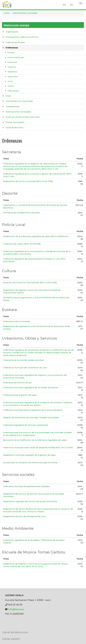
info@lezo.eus (16, 609)
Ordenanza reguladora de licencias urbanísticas (26, 425)
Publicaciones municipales (18, 112)
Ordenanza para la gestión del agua (20, 395)
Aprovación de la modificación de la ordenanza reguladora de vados (35, 440)
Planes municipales (15, 122)
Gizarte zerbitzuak (16, 57)
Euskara (11, 53)
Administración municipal (25, 13)
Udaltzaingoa (13, 91)
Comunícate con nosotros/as (19, 101)
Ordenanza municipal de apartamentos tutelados (26, 486)
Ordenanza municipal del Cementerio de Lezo (25, 368)
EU (65, 5)
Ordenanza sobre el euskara (16, 321)
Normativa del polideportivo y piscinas (21, 213)
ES (71, 5)
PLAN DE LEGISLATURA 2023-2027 (23, 117)
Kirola (10, 81)
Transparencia (12, 107)
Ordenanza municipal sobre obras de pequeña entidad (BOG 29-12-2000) (38, 448)
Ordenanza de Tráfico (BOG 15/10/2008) (22, 244)
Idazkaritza (12, 72)
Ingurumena (13, 77)
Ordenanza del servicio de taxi (17, 383)
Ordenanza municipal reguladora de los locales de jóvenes (31, 388)
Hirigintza (12, 67)
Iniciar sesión (11, 639)
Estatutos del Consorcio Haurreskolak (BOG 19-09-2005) (30, 283)
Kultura (11, 86)
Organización (12, 32)
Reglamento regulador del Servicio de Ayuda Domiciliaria (30, 501)
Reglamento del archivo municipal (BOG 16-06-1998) (28, 181)
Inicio (7, 13)
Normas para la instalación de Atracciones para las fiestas (30, 463)
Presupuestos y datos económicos (22, 37)
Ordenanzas (12, 48)
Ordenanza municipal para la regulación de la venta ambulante (33, 410)
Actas (8, 96)
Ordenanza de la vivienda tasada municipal (23, 360)
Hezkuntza (12, 62)
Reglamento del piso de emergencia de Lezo (24, 516)
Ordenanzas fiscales (15, 42)
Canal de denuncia (14, 128)
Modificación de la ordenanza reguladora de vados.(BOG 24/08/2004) (36, 236)
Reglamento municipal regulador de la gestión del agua (29, 455)
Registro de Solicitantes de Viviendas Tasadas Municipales (31, 418)
